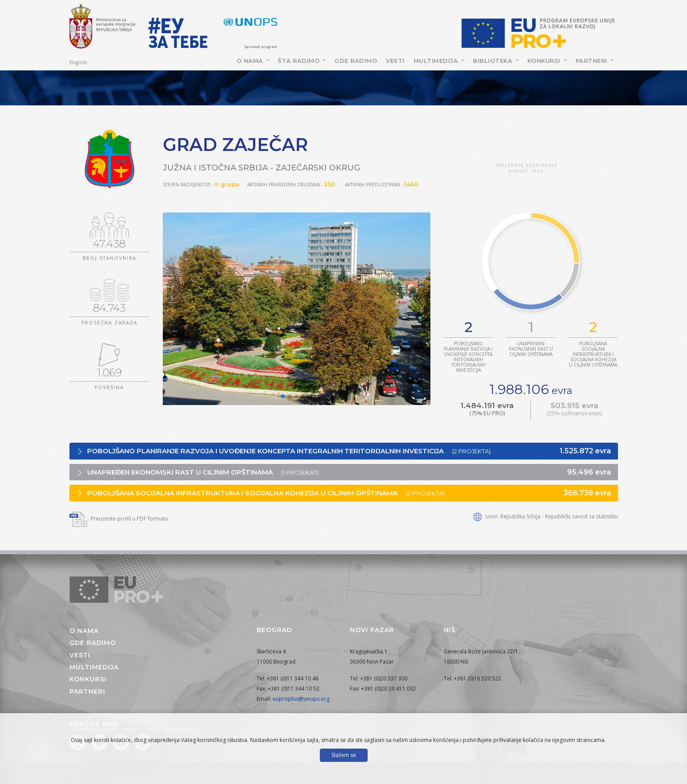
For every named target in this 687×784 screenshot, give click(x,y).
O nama (251, 61)
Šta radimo (300, 61)
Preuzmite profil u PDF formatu (119, 519)
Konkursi (545, 61)
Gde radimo (356, 61)
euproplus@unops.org (301, 699)
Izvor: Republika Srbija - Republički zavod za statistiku (546, 516)
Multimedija (437, 61)
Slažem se (344, 755)
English (79, 62)
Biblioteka (494, 61)
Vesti (395, 61)
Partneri (593, 61)
